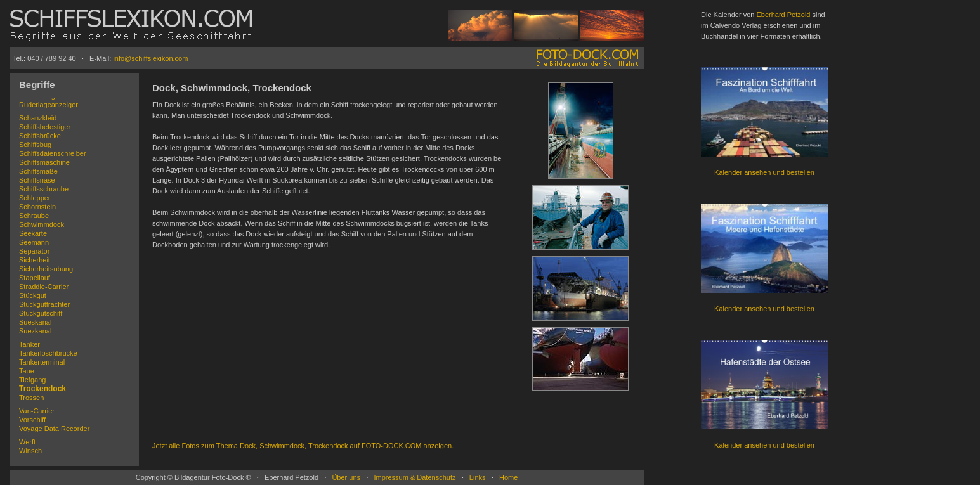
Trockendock (42, 389)
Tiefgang (32, 380)
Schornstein (37, 207)
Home (508, 477)
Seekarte (33, 233)
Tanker (29, 344)
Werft (27, 442)
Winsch (30, 451)
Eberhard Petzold (783, 15)
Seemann (34, 242)
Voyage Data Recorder (54, 429)
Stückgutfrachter (44, 304)
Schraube (34, 216)
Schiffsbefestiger (45, 127)
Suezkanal (35, 331)
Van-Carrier (37, 411)
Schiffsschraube (44, 189)
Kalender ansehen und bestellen (764, 172)
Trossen (31, 398)
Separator (34, 251)
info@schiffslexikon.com (150, 58)
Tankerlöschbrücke (48, 353)
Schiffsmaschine (44, 162)
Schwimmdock (42, 224)
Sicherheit (35, 260)
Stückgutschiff (41, 313)
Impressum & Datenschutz (415, 477)
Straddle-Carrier (44, 287)
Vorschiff (32, 420)
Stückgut (33, 295)
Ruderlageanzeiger (49, 105)
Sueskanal (35, 322)
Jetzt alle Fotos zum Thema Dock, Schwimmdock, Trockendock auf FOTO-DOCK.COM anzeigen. (303, 446)
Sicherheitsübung (46, 269)
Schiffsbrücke (40, 136)
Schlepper (35, 198)
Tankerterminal (42, 362)
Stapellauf (35, 278)
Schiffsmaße (38, 171)
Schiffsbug (35, 145)
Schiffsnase (37, 180)
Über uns (346, 477)
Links (478, 477)
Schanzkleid (38, 118)
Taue (27, 371)
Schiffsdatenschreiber (53, 153)
